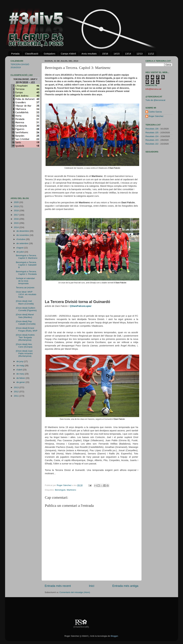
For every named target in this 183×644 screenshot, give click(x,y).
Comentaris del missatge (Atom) (75, 592)
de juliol (20, 252)
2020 (17, 202)
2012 (17, 392)
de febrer (21, 378)
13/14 (128, 54)
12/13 (140, 54)
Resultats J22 (152, 144)
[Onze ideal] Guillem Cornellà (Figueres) (26, 309)
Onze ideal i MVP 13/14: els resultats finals (26, 294)
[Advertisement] (20, 172)
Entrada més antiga (125, 586)
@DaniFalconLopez (80, 306)
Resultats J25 (152, 133)
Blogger (114, 636)
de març (21, 374)
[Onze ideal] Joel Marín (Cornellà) (25, 302)
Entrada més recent (58, 586)
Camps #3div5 (68, 54)
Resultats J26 (152, 129)
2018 (17, 211)
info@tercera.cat (153, 89)
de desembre (23, 231)
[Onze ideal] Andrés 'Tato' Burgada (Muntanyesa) (25, 337)
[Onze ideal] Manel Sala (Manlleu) (25, 316)
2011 (17, 396)
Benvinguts (60, 490)
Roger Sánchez (65, 485)
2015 (17, 223)
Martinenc (72, 490)
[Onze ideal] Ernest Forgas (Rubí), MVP (27, 329)
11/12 (151, 54)
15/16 (105, 54)
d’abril (20, 370)
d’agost (20, 248)
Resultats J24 (152, 136)
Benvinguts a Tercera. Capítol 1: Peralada (26, 273)
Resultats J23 (152, 140)
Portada (15, 54)
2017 (17, 215)
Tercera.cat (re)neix (25, 288)
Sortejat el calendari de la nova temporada (25, 281)
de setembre (23, 243)
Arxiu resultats (89, 54)
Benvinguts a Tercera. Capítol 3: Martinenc (27, 257)
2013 (17, 387)
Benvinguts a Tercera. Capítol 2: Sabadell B (26, 265)
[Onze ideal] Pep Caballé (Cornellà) (26, 323)
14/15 (117, 54)
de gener (21, 382)
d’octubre (21, 239)
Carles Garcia (155, 112)
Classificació (32, 54)
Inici (92, 586)
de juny (20, 361)
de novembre (23, 235)
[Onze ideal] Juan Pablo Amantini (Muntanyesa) (24, 353)
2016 (17, 219)
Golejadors (50, 54)
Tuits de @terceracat (155, 100)
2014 (17, 227)
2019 (17, 206)
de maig (21, 366)
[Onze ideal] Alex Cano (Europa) (24, 346)
